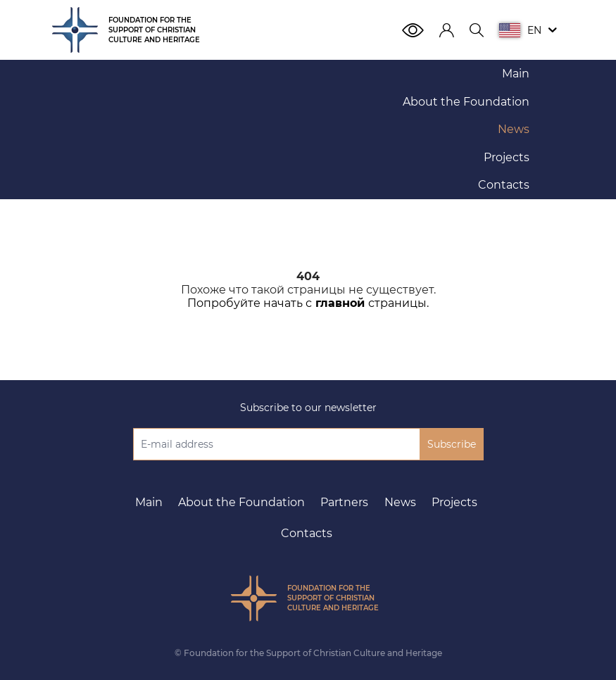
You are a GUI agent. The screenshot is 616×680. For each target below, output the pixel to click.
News (400, 502)
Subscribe (452, 444)
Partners (344, 502)
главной (340, 303)
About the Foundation (241, 502)
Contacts (307, 533)
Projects (454, 502)
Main (149, 502)
